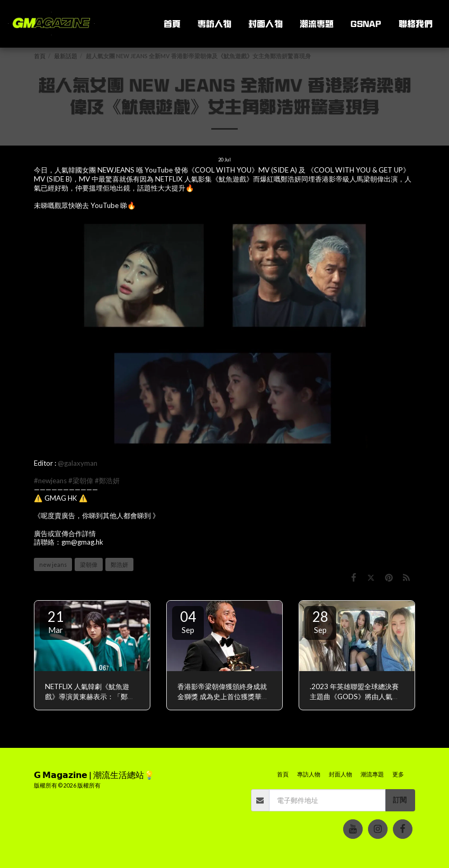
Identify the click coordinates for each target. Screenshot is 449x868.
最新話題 (66, 56)
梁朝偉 (89, 564)
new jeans (53, 564)
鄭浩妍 (119, 564)
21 (56, 621)
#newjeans (50, 481)
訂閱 (400, 800)
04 (188, 621)
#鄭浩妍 (107, 481)
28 (320, 621)
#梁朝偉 (81, 481)
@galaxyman (78, 463)
